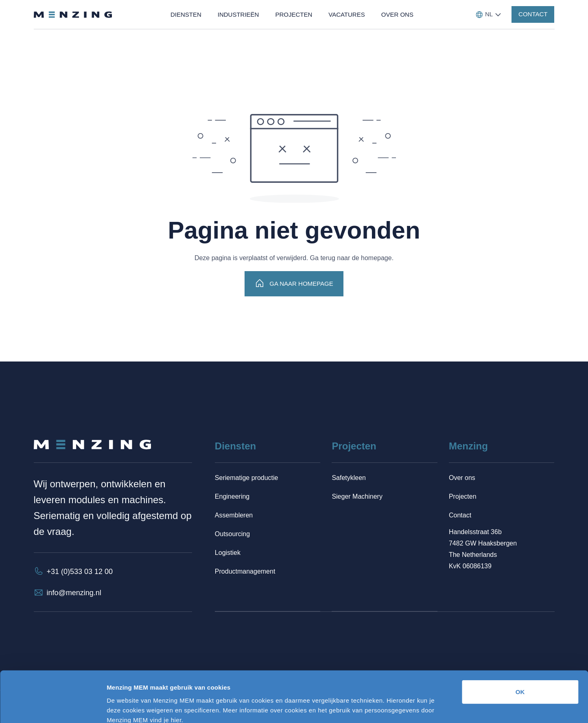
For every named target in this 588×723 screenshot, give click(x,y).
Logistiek (228, 553)
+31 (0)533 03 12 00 (80, 572)
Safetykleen (349, 478)
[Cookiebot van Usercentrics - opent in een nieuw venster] (53, 707)
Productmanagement (245, 571)
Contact (460, 515)
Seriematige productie (247, 478)
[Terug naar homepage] (73, 15)
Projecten (463, 496)
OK (520, 646)
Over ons (462, 478)
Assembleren (234, 515)
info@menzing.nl (74, 593)
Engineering (232, 496)
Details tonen (440, 707)
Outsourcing (232, 534)
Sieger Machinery (357, 496)
